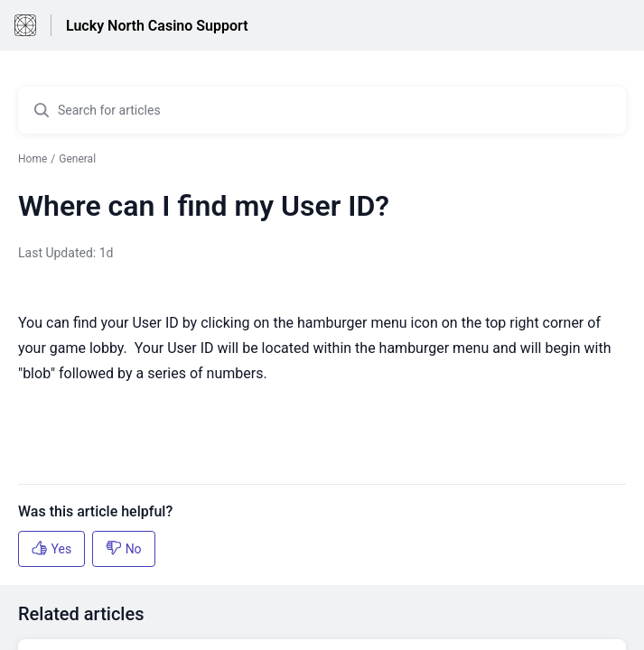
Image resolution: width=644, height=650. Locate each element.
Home (33, 159)
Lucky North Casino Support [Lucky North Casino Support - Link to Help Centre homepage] (157, 26)
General (77, 159)
